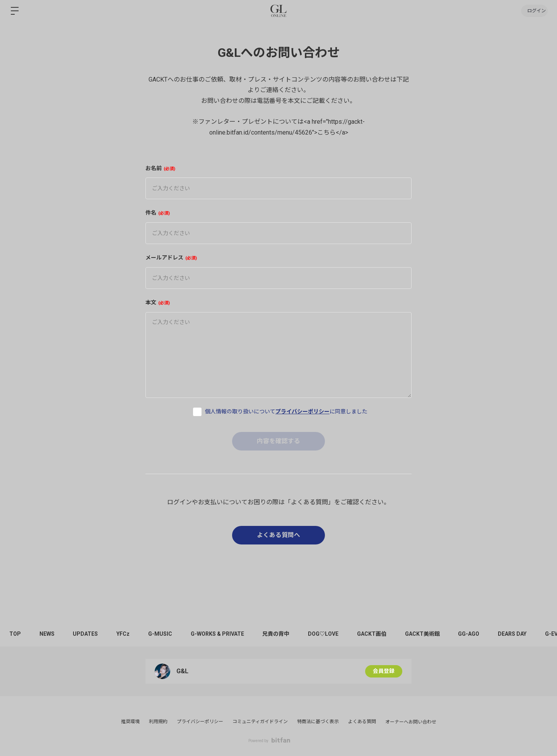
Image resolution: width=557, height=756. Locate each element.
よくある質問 (362, 722)
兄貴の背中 (282, 634)
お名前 (160, 168)
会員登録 (384, 671)
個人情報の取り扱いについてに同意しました (286, 411)
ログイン (534, 11)
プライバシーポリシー (302, 411)
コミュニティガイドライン (260, 722)
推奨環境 (130, 722)
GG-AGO (478, 634)
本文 (158, 302)
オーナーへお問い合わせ (411, 722)
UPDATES (88, 634)
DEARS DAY (522, 634)
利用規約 (158, 722)
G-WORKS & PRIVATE (222, 634)
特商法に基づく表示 (318, 722)
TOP (15, 634)
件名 (158, 213)
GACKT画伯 (379, 634)
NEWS (48, 634)
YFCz (126, 634)
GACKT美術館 (431, 634)
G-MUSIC (164, 634)
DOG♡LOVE (330, 634)
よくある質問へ (278, 535)
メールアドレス (171, 258)
